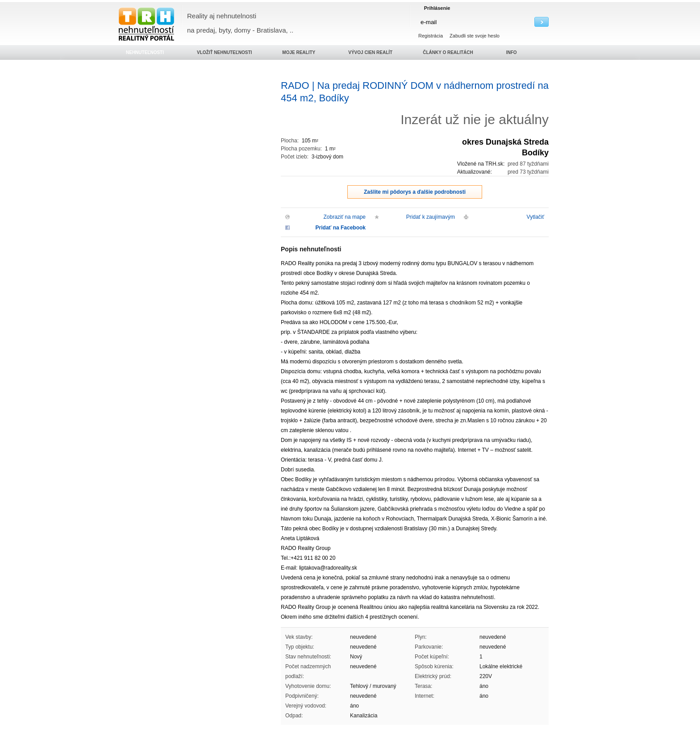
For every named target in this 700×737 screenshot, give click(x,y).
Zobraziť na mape (344, 217)
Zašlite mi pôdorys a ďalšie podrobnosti (415, 192)
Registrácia (431, 36)
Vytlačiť (535, 217)
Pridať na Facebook (341, 228)
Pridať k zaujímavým (431, 217)
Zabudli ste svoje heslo (475, 36)
